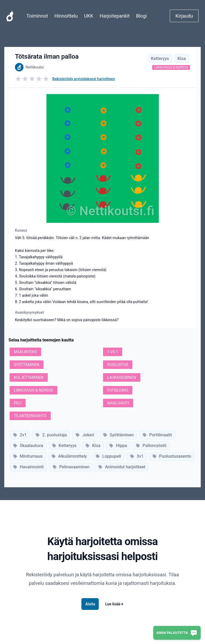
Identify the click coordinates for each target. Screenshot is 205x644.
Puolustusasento (172, 456)
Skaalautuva (28, 446)
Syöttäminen (118, 435)
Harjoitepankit (115, 16)
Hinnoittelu (66, 16)
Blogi (141, 16)
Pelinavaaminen (71, 467)
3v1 (137, 456)
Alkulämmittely (69, 456)
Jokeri (85, 435)
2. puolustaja (51, 435)
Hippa (118, 446)
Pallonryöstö (151, 446)
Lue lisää (114, 604)
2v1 (20, 435)
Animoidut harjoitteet (122, 467)
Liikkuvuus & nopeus (171, 67)
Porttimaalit (157, 435)
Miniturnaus (28, 456)
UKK (89, 16)
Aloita (90, 604)
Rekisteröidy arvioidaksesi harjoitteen (84, 79)
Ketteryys (160, 59)
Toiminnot (37, 16)
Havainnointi (28, 467)
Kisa (182, 59)
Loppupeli (108, 456)
